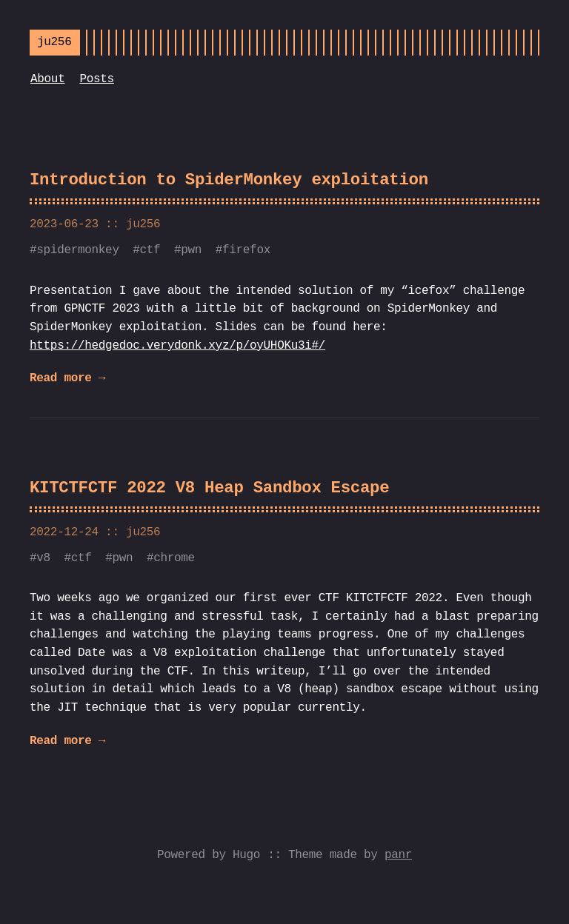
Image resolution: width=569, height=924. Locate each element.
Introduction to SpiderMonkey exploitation (229, 180)
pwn (191, 250)
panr (398, 855)
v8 (43, 558)
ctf (150, 250)
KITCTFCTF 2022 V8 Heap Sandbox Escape (209, 488)
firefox (246, 250)
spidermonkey (77, 250)
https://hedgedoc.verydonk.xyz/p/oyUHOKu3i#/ (177, 346)
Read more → (67, 378)
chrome (174, 558)
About (47, 79)
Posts (96, 79)
